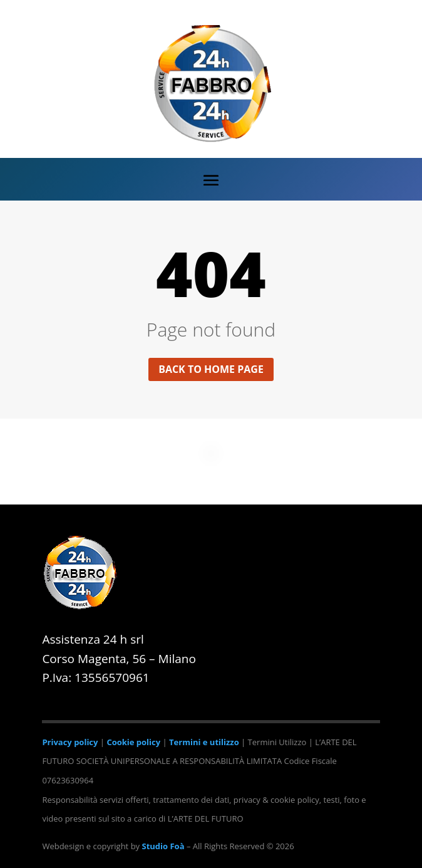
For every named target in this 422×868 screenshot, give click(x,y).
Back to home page (211, 369)
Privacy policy (70, 742)
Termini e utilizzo (204, 742)
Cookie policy (133, 742)
